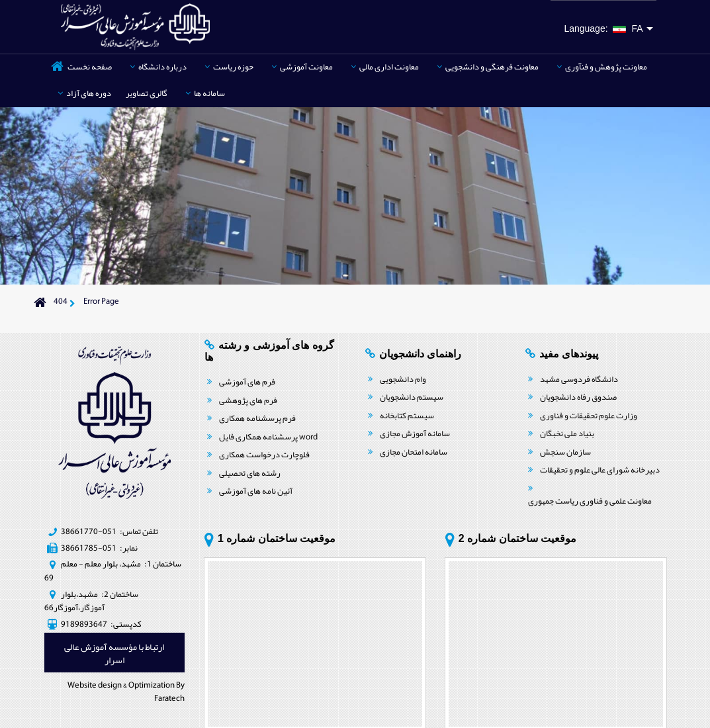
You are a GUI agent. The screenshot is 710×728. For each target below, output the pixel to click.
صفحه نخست (90, 67)
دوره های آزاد (84, 93)
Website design (95, 685)
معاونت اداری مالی (385, 67)
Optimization (152, 685)
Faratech (169, 698)
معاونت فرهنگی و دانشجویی (488, 67)
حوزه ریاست (229, 67)
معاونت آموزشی (302, 67)
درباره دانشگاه (158, 67)
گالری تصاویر (147, 93)
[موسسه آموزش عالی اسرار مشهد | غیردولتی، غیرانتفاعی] (135, 26)
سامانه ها (205, 93)
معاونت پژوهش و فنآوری (602, 67)
